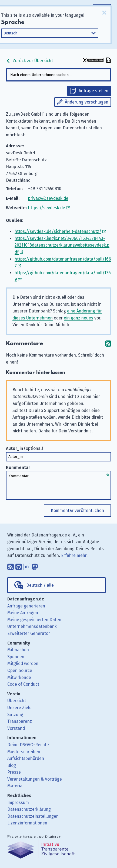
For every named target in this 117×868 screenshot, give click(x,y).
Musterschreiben (24, 752)
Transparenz (20, 721)
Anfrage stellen (93, 91)
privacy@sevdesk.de (48, 198)
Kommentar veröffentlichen (77, 511)
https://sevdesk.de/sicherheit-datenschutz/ (58, 231)
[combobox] (59, 75)
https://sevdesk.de (47, 208)
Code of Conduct (23, 684)
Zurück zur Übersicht (29, 61)
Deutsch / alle (40, 585)
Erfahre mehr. (74, 555)
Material (15, 786)
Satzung (15, 715)
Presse (14, 772)
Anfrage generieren (26, 606)
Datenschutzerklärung (29, 809)
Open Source (20, 670)
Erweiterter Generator (29, 633)
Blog (12, 765)
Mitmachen (18, 650)
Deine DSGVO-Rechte (28, 745)
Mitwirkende (19, 677)
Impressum (18, 803)
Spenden (16, 657)
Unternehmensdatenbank (32, 626)
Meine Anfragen (23, 613)
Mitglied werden (23, 664)
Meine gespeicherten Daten (34, 620)
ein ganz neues (78, 318)
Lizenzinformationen (27, 823)
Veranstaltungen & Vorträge (35, 779)
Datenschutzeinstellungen (33, 816)
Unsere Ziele (19, 708)
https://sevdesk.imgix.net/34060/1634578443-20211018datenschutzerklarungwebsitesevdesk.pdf (62, 245)
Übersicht (17, 701)
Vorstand (16, 728)
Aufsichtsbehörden (26, 758)
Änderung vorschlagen (87, 102)
